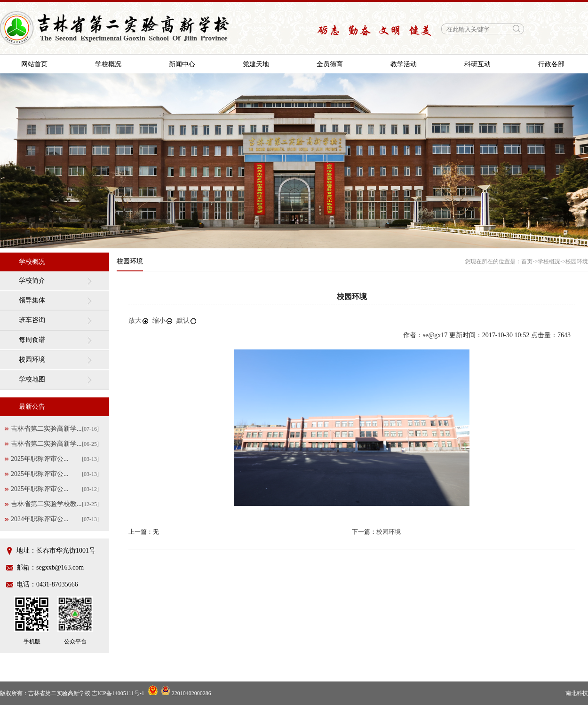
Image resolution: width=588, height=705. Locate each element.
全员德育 (330, 64)
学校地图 (32, 379)
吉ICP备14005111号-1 (118, 693)
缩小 (163, 321)
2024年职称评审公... (40, 519)
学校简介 (32, 281)
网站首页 (34, 64)
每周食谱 (32, 340)
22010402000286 (186, 693)
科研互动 (477, 64)
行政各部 (551, 64)
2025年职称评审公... (40, 459)
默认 (187, 321)
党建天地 (256, 64)
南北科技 (577, 693)
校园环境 (32, 360)
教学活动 (404, 64)
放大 (139, 321)
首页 (527, 261)
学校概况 (108, 64)
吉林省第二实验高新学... (46, 429)
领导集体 (32, 300)
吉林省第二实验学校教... (46, 504)
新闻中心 (182, 64)
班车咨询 (32, 320)
